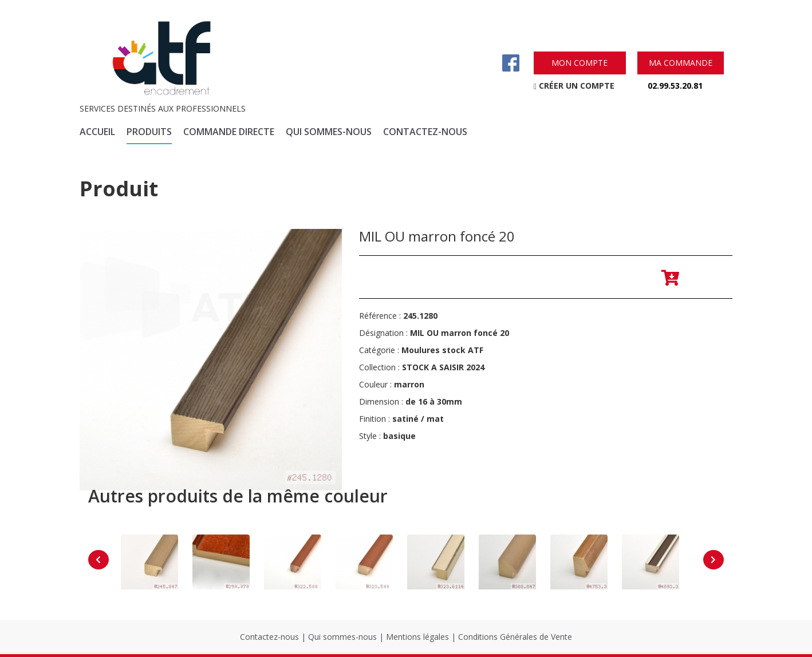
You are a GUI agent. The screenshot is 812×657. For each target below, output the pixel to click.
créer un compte (574, 86)
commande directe (229, 132)
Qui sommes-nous (342, 637)
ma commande (681, 63)
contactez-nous (425, 132)
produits (149, 132)
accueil (97, 132)
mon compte (580, 63)
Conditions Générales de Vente (515, 637)
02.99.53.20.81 (675, 86)
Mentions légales (417, 637)
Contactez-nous (269, 637)
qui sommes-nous (329, 132)
